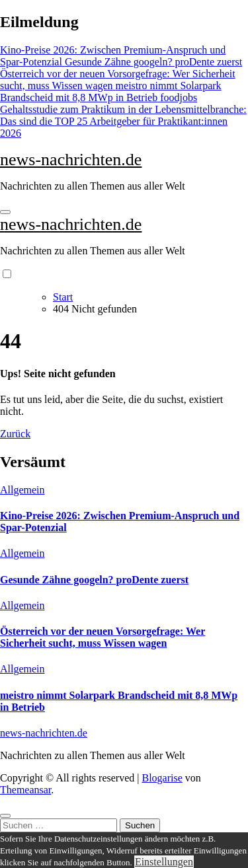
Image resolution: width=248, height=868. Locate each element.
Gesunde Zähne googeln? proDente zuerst (94, 580)
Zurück (15, 434)
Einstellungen (164, 862)
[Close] (5, 816)
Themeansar (25, 790)
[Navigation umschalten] (5, 212)
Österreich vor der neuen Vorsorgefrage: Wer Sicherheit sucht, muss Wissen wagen (103, 637)
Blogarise (162, 778)
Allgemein (22, 490)
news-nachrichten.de (71, 160)
